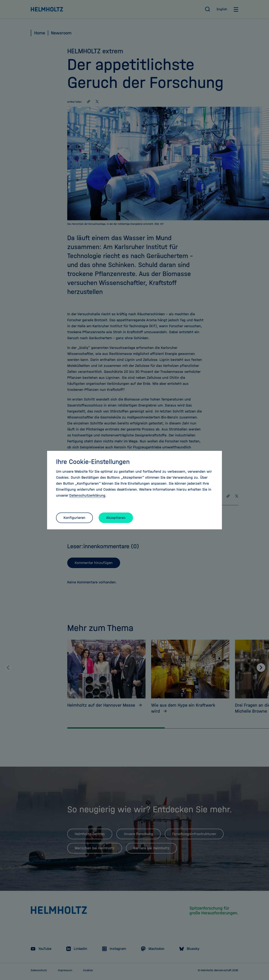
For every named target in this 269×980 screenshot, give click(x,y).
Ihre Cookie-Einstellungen (93, 462)
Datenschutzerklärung (87, 495)
